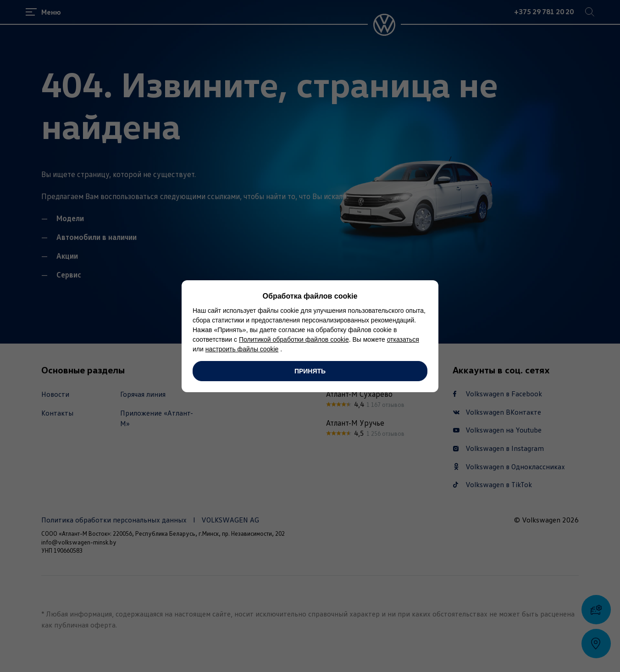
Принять (310, 371)
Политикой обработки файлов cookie (294, 339)
